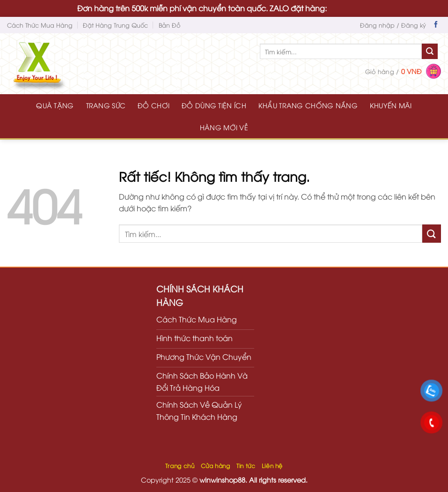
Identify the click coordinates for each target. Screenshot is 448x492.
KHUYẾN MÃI (391, 105)
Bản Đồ (169, 25)
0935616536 (350, 8)
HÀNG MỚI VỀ (224, 127)
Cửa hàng (216, 466)
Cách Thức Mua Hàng (40, 25)
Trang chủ (180, 466)
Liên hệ (272, 466)
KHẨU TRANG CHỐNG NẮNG (308, 105)
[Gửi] (430, 52)
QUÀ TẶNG (55, 105)
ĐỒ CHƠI (154, 105)
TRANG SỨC (106, 105)
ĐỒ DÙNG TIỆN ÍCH (214, 105)
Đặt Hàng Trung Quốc (115, 25)
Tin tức (246, 466)
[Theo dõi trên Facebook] (436, 25)
